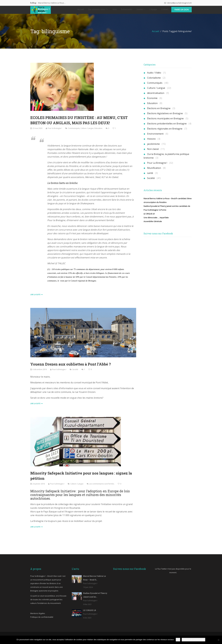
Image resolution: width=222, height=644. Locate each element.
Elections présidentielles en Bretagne (167, 126)
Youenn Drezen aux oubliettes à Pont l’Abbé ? (71, 367)
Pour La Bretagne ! (157, 166)
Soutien (141, 11)
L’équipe (153, 11)
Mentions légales (38, 616)
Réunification (154, 171)
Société (75, 372)
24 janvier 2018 (39, 486)
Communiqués (74, 131)
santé (150, 176)
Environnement (155, 137)
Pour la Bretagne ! (55, 131)
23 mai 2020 (37, 131)
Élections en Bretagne (159, 111)
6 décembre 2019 (40, 372)
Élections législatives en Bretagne (165, 116)
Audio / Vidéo (154, 75)
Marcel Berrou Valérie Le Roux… (52, 3)
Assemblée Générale (153, 224)
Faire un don (182, 11)
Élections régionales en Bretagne (165, 131)
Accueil (81, 11)
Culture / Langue (87, 131)
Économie (152, 101)
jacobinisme (153, 147)
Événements (127, 11)
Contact (165, 11)
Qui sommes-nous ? (98, 11)
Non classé (153, 152)
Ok (178, 640)
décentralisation (156, 96)
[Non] (218, 640)
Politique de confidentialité (42, 619)
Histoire (151, 142)
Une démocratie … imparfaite (156, 220)
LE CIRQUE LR (149, 217)
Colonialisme (154, 81)
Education (98, 131)
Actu (115, 11)
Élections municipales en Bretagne (165, 121)
